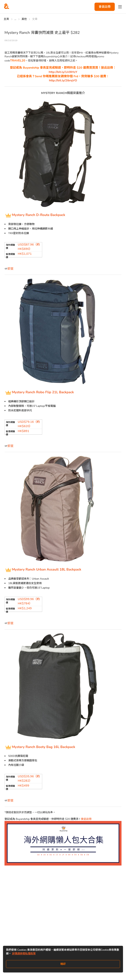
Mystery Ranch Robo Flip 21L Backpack (43, 392)
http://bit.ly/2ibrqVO (63, 80)
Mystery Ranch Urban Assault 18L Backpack (47, 569)
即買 (10, 269)
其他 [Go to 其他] (24, 19)
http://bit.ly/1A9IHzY (63, 72)
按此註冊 (86, 819)
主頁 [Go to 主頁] (6, 19)
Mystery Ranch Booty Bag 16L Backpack (44, 747)
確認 (63, 964)
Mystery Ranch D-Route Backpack (39, 215)
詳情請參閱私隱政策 (24, 954)
